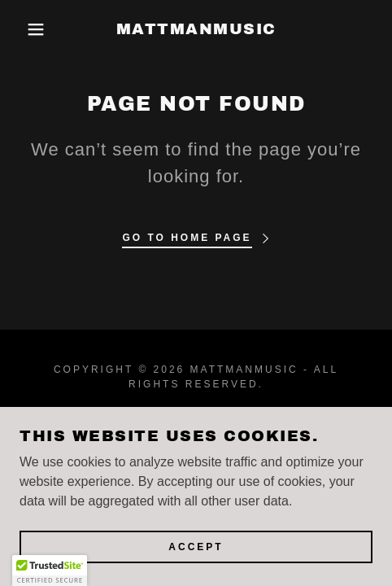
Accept (196, 547)
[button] (28, 29)
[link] (196, 30)
